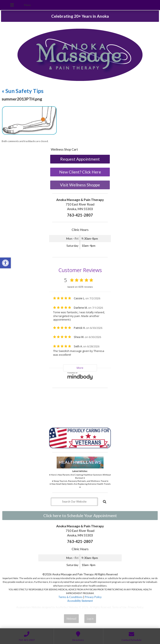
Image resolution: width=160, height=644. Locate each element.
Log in (90, 619)
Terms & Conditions (70, 597)
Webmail (71, 619)
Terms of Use (119, 607)
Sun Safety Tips (23, 91)
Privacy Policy (93, 597)
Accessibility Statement (80, 601)
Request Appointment (80, 159)
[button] (5, 263)
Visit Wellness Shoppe (80, 185)
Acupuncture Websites (29, 607)
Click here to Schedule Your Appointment (80, 516)
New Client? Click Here (80, 172)
